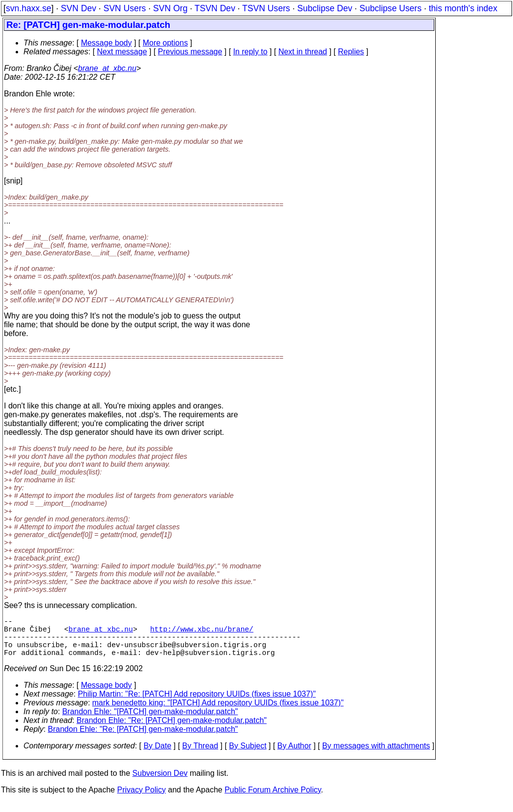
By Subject (247, 756)
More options (166, 43)
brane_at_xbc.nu (107, 68)
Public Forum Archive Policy (273, 800)
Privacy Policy (141, 800)
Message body (106, 43)
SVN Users (124, 8)
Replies (351, 52)
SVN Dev (78, 8)
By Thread (201, 756)
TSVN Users (266, 8)
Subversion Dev (160, 783)
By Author (294, 756)
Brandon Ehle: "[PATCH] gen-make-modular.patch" (150, 721)
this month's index (463, 8)
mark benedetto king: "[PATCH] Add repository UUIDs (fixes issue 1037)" (218, 712)
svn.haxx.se (29, 8)
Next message (122, 52)
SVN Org (170, 8)
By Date (157, 756)
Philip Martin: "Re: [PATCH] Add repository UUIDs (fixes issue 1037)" (197, 704)
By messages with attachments (376, 756)
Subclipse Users (390, 8)
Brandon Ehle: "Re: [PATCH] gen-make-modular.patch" (172, 730)
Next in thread (303, 52)
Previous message (190, 52)
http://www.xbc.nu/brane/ (202, 632)
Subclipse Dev (325, 8)
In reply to (250, 52)
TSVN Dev (215, 8)
